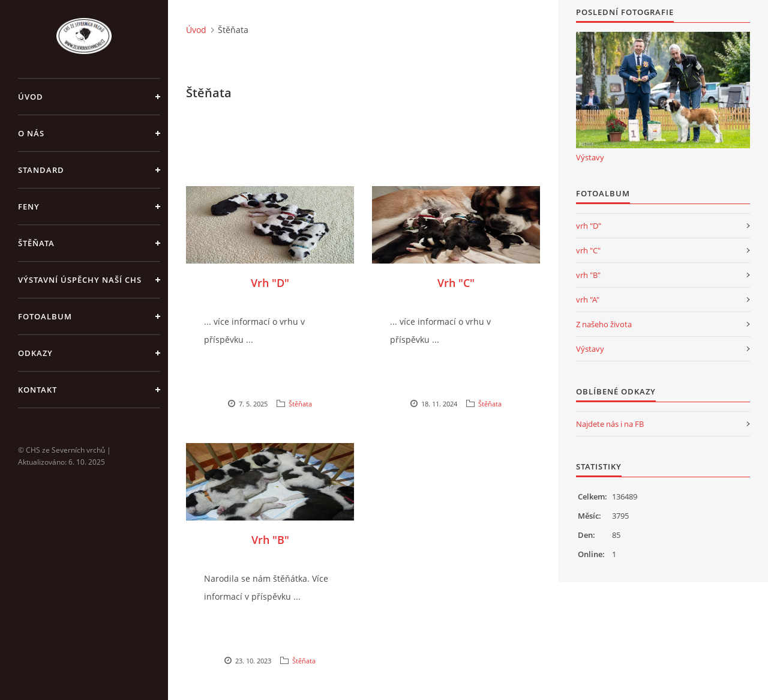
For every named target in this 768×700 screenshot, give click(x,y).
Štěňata (36, 243)
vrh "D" (589, 226)
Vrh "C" (456, 283)
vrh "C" (588, 250)
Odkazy (35, 353)
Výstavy (590, 157)
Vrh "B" (270, 540)
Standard (41, 170)
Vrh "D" (270, 283)
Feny (29, 207)
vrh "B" (588, 275)
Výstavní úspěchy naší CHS (80, 280)
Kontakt (37, 390)
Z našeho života (604, 324)
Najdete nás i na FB (610, 424)
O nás (31, 133)
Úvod (31, 97)
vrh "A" (588, 300)
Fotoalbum (45, 316)
